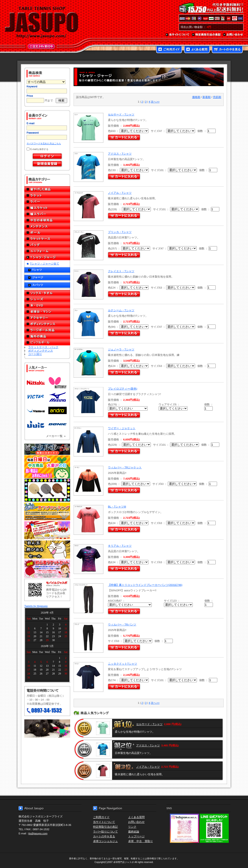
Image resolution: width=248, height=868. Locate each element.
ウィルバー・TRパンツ (122, 624)
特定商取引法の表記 (207, 35)
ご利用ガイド (169, 50)
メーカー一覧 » (56, 436)
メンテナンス (47, 226)
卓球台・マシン (47, 312)
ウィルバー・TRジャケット (125, 467)
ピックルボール (47, 343)
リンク (132, 827)
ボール (47, 233)
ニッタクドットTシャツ (123, 664)
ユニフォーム (47, 251)
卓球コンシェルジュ (105, 841)
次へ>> (155, 102)
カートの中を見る (227, 50)
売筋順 (217, 97)
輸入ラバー (47, 214)
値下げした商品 (47, 189)
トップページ (136, 836)
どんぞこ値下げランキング (47, 511)
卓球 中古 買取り (141, 841)
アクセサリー (47, 318)
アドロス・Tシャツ (120, 154)
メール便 (47, 729)
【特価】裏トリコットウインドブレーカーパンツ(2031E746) (145, 585)
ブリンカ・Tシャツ (120, 232)
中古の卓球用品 (47, 220)
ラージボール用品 (47, 330)
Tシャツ (37, 270)
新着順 (207, 97)
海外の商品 (47, 336)
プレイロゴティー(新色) (123, 389)
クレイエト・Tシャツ (121, 271)
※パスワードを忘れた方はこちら (44, 143)
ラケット (47, 195)
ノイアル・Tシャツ (120, 193)
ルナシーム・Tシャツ (121, 310)
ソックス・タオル (47, 293)
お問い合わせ (233, 35)
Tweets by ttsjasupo (36, 606)
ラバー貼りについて (105, 831)
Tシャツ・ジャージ (47, 257)
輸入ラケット (47, 208)
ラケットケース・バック (43, 347)
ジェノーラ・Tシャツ (121, 349)
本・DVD (47, 305)
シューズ (47, 299)
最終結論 (134, 831)
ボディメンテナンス (47, 324)
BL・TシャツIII (117, 506)
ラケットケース (47, 239)
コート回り (35, 354)
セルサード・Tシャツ (121, 114)
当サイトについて (178, 35)
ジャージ (38, 277)
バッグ (47, 245)
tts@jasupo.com (38, 833)
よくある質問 (197, 50)
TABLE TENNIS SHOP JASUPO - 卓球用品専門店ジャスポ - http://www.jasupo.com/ (41, 22)
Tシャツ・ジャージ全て (45, 263)
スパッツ (38, 285)
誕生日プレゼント (47, 530)
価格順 (196, 97)
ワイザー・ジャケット (122, 428)
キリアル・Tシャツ (120, 546)
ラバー (47, 202)
